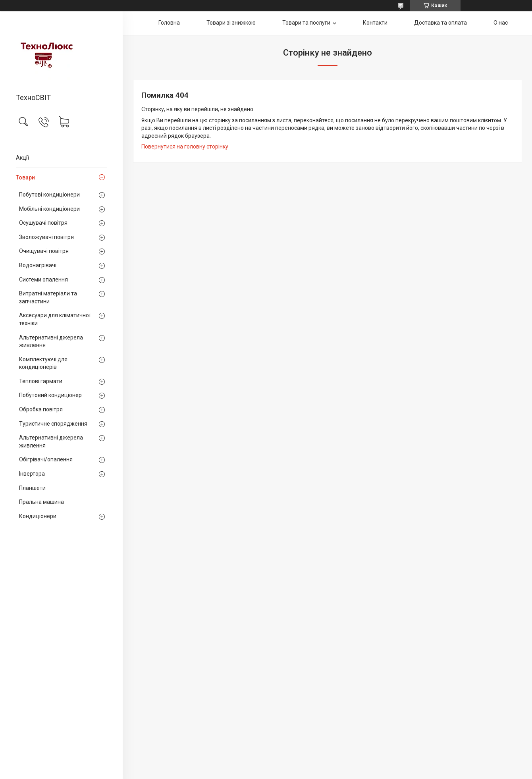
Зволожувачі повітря (46, 237)
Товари (25, 177)
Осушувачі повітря (43, 223)
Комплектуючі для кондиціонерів (43, 363)
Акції (22, 158)
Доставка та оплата (440, 23)
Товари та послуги (306, 23)
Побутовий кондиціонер (50, 395)
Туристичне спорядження (53, 424)
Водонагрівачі (38, 265)
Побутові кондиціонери (49, 195)
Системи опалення (43, 280)
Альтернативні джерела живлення (51, 341)
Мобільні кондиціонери (49, 209)
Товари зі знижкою (231, 23)
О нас (501, 23)
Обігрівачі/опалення (46, 459)
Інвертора (32, 474)
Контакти (375, 23)
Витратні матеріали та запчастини (48, 297)
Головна (169, 23)
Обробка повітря (41, 409)
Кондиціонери (38, 516)
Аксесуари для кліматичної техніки (55, 319)
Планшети (32, 488)
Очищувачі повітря (44, 251)
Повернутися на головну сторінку (185, 147)
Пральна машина (41, 502)
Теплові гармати (41, 381)
